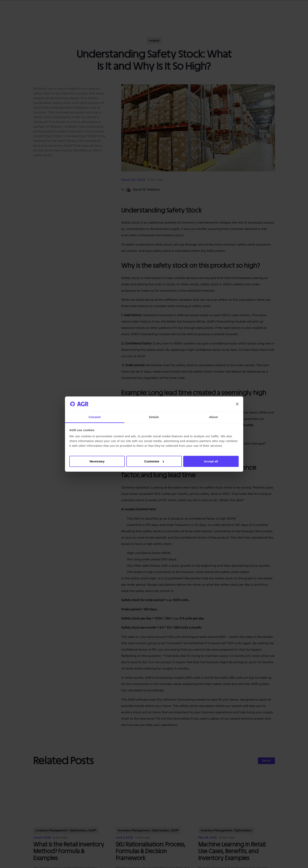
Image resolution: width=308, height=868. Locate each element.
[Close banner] (237, 404)
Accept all (211, 461)
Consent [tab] (95, 417)
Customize (154, 461)
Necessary (97, 461)
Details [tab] (154, 417)
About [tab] (214, 417)
